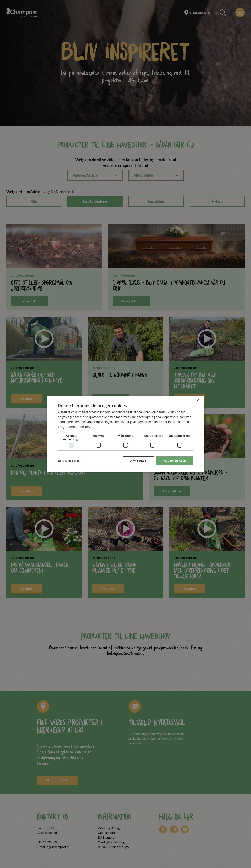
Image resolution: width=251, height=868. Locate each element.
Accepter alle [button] (175, 461)
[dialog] (125, 434)
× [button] (198, 401)
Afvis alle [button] (138, 461)
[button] (70, 461)
